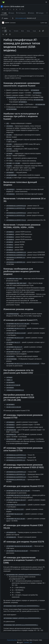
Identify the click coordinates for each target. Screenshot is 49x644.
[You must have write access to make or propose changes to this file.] (10, 35)
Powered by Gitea (12, 640)
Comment (13, 23)
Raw (10, 31)
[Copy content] (43, 31)
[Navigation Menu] (46, 2)
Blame (23, 31)
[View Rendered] (6, 31)
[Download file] (40, 31)
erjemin (6, 6)
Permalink (16, 31)
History (28, 31)
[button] (13, 18)
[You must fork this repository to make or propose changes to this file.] (7, 35)
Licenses (26, 642)
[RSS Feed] (3, 9)
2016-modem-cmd (17, 6)
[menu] (20, 642)
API (31, 642)
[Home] (3, 2)
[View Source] (3, 31)
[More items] (47, 13)
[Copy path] (35, 18)
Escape (34, 31)
